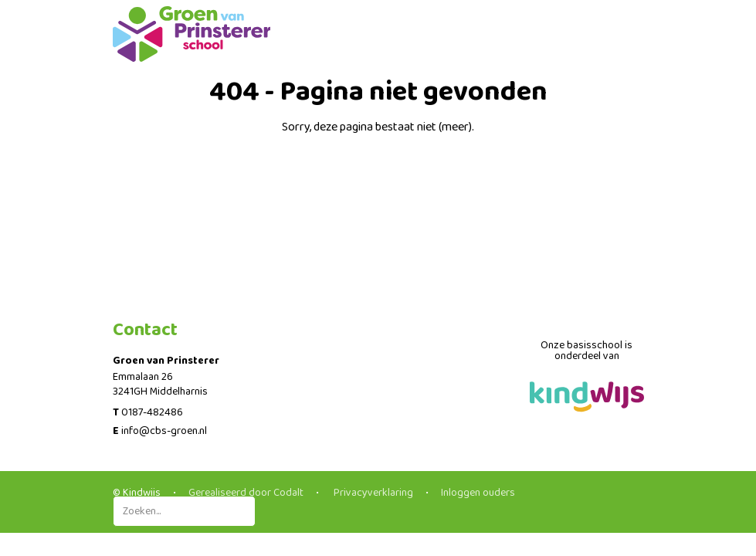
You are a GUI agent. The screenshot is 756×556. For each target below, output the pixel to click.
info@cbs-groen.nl (164, 431)
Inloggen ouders (478, 493)
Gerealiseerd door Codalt (246, 493)
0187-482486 (152, 412)
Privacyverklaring (372, 493)
